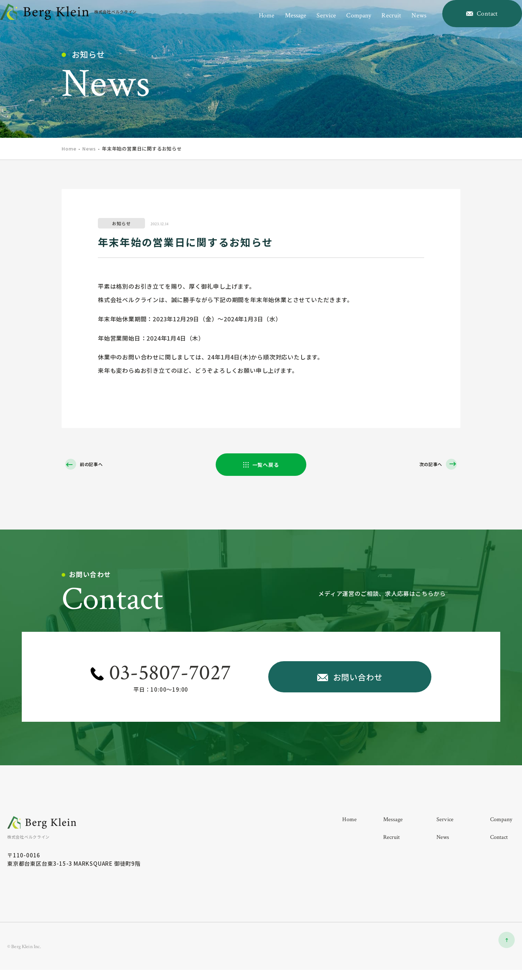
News (89, 149)
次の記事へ (428, 465)
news (404, 24)
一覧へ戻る (266, 465)
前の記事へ (94, 465)
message (281, 24)
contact (499, 846)
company (344, 24)
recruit (377, 24)
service (312, 24)
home (252, 24)
